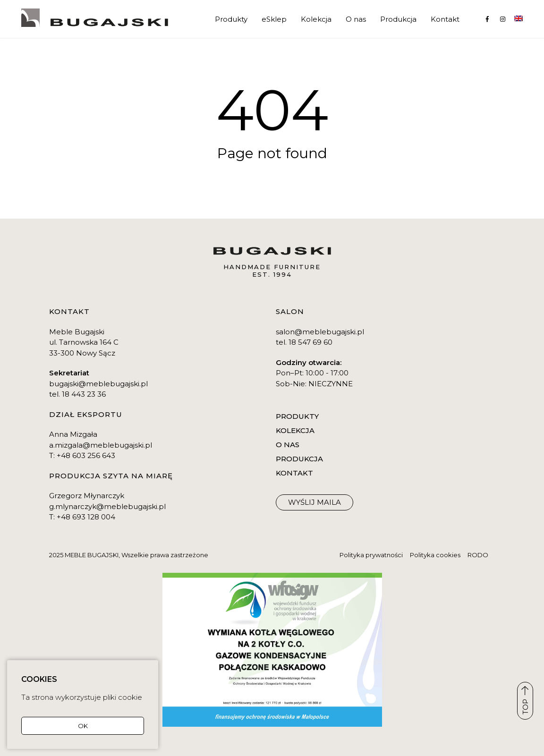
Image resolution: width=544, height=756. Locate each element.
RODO (478, 555)
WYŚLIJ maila (314, 502)
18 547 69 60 (310, 342)
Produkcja (398, 19)
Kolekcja (316, 19)
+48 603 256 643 (86, 455)
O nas (356, 19)
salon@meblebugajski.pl (320, 332)
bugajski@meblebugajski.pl (98, 384)
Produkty (231, 19)
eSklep (274, 19)
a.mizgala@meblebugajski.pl (101, 445)
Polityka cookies (435, 555)
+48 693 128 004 (86, 517)
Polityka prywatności (371, 555)
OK (83, 726)
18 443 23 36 (84, 394)
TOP (525, 700)
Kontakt (445, 19)
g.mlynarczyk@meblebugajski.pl (107, 506)
